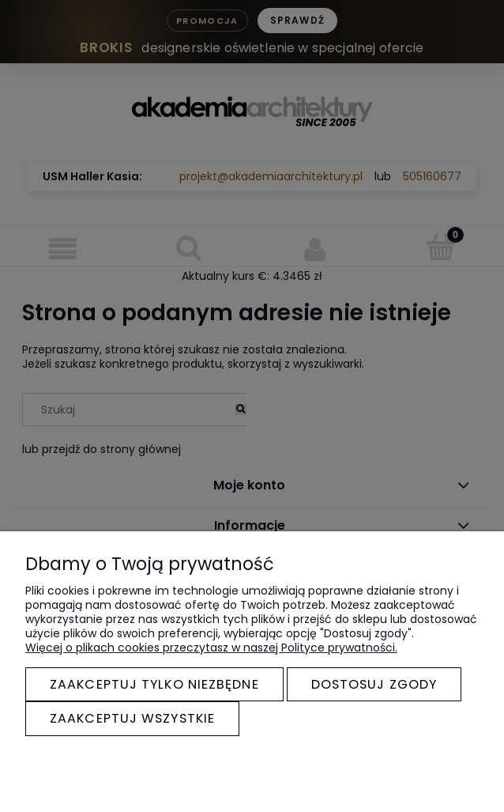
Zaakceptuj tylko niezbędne (154, 684)
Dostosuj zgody (374, 684)
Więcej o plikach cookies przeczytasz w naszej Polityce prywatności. (211, 648)
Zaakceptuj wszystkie (132, 718)
